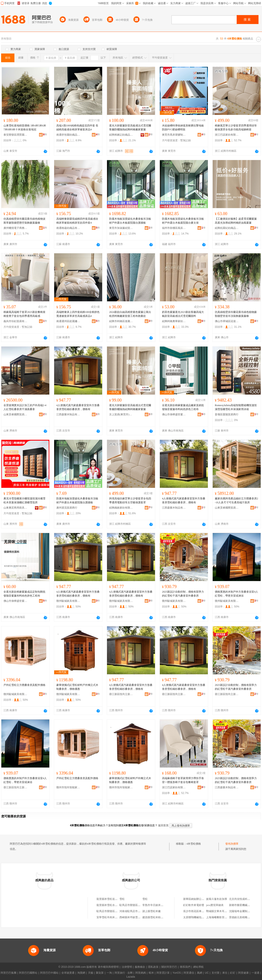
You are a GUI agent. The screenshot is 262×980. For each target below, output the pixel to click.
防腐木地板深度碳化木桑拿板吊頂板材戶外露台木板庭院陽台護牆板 (130, 221)
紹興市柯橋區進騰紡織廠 (121, 321)
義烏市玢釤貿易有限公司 (16, 321)
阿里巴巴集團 (9, 973)
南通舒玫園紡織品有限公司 (68, 135)
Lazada (131, 977)
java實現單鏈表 (215, 905)
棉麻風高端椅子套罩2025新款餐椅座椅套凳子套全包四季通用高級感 (24, 314)
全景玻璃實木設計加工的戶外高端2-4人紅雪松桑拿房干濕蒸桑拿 (25, 407)
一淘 (109, 973)
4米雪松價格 (194, 844)
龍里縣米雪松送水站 (108, 899)
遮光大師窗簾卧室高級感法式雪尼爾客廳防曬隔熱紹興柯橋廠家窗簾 (130, 128)
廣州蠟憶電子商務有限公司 (16, 228)
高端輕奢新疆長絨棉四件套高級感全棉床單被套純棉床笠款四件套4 (77, 221)
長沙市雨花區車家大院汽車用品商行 (204, 911)
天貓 (91, 973)
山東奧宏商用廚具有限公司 (16, 508)
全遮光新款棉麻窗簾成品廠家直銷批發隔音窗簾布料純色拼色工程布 (183, 407)
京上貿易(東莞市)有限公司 (121, 414)
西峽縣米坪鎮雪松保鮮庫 (134, 917)
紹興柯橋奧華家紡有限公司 (174, 321)
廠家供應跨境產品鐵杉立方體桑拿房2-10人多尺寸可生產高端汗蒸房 (236, 500)
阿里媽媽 (141, 973)
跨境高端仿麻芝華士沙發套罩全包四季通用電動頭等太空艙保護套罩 (130, 500)
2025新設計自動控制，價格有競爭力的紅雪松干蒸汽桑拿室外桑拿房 (183, 594)
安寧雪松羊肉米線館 (108, 917)
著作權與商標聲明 (108, 967)
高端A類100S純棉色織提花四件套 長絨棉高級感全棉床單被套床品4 (77, 128)
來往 (225, 973)
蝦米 (151, 973)
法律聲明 (127, 967)
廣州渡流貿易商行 (67, 508)
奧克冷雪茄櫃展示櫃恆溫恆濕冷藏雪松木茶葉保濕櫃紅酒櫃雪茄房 (24, 500)
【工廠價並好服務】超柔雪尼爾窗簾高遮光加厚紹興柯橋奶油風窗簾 (236, 221)
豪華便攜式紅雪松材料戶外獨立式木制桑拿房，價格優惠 (77, 687)
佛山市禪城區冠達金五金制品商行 (227, 321)
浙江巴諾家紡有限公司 (227, 135)
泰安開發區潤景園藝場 (16, 135)
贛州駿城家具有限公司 (68, 601)
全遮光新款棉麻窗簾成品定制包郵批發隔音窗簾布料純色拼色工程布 (24, 594)
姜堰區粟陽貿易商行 (227, 414)
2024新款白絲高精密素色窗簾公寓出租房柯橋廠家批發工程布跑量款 (130, 314)
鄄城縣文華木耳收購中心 (221, 911)
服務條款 (140, 967)
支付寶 (215, 973)
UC (207, 973)
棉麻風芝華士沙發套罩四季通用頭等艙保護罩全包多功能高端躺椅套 (236, 128)
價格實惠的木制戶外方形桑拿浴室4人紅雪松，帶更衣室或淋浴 (236, 594)
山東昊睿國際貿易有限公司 (16, 414)
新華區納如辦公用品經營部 (199, 899)
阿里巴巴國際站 (28, 973)
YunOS (177, 973)
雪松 (122, 899)
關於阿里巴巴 (169, 967)
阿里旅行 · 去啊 (124, 973)
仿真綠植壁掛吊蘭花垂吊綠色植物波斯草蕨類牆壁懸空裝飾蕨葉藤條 (24, 221)
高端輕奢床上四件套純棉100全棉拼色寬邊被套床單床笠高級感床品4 (78, 314)
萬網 (200, 973)
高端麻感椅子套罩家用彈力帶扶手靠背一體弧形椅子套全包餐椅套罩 (183, 780)
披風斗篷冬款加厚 (217, 899)
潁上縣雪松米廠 (152, 911)
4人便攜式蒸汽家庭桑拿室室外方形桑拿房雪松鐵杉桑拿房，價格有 (78, 407)
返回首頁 (163, 825)
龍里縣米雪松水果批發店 (111, 905)
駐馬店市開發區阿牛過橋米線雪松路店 (142, 905)
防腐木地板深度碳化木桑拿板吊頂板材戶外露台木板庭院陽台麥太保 (183, 221)
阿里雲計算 (163, 973)
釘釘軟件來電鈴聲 (194, 905)
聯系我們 (185, 967)
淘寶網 (81, 973)
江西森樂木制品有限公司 (68, 414)
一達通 (255, 973)
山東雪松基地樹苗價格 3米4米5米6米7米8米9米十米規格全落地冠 (25, 128)
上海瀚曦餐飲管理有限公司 (222, 917)
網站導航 (198, 967)
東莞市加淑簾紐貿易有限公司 (121, 228)
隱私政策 (153, 967)
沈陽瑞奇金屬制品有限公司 (245, 911)
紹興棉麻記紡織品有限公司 (121, 135)
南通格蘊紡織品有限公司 (68, 228)
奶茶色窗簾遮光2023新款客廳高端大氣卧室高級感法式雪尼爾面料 (183, 314)
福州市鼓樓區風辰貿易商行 (174, 228)
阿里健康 (243, 973)
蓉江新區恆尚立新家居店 (121, 694)
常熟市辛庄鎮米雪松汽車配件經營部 (163, 905)
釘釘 (233, 973)
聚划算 (100, 973)
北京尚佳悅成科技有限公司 (245, 899)
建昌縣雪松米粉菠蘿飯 (155, 917)
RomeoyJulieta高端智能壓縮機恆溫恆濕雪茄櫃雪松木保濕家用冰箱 (236, 407)
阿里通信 (189, 973)
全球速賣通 (68, 973)
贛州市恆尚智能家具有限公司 (68, 787)
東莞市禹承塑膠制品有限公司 (174, 135)
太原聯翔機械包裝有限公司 (199, 917)
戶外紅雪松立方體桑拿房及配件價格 (24, 685)
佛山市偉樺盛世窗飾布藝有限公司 (174, 414)
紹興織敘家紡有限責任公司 (121, 508)
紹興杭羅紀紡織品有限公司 (227, 228)
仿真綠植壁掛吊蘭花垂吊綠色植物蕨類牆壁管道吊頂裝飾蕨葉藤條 (236, 314)
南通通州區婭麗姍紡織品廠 (68, 321)
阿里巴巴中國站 (49, 973)
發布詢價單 (232, 844)
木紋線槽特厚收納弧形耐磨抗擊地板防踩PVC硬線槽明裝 (183, 128)
